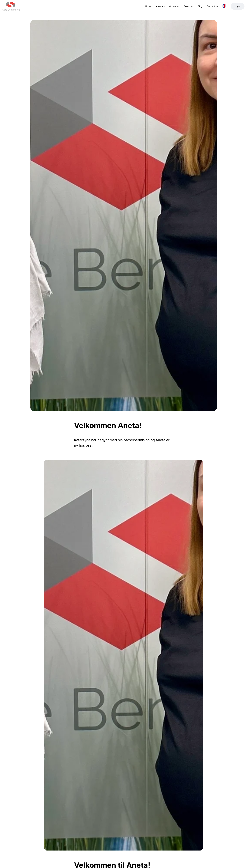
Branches (189, 6)
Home (148, 6)
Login (238, 6)
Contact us (212, 6)
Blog (200, 6)
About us (160, 6)
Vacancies (174, 6)
